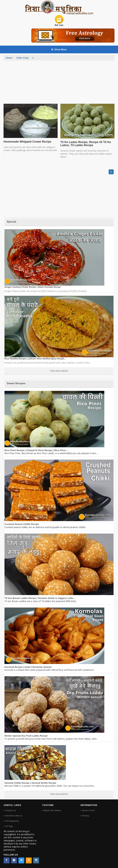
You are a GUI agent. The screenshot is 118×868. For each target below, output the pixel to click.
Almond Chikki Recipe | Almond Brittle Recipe (30, 783)
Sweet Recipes (16, 383)
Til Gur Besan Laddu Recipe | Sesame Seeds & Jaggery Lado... (40, 598)
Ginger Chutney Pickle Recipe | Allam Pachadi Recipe (33, 287)
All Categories (12, 821)
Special (11, 222)
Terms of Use (88, 810)
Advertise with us (14, 816)
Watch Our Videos (52, 810)
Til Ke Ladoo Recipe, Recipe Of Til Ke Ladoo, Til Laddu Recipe (86, 144)
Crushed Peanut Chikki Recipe (22, 524)
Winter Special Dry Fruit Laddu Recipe (26, 736)
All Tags (9, 826)
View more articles (59, 371)
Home (9, 58)
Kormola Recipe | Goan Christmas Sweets (28, 667)
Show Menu (59, 49)
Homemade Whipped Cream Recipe (27, 142)
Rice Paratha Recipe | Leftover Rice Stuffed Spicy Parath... (35, 359)
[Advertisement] (59, 84)
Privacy (86, 816)
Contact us (10, 810)
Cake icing (22, 58)
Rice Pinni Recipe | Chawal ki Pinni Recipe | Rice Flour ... (37, 450)
